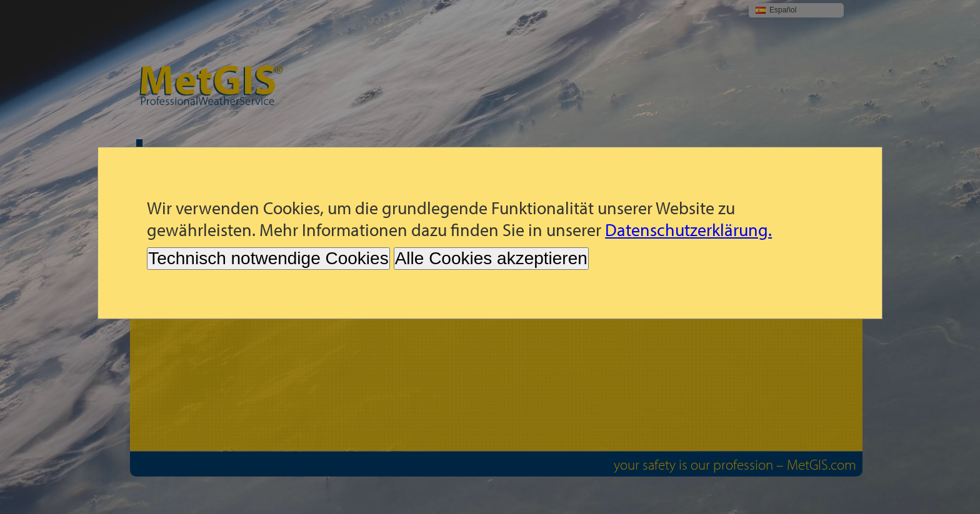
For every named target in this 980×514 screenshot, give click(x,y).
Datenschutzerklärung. (688, 230)
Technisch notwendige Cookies (268, 258)
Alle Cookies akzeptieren (491, 258)
